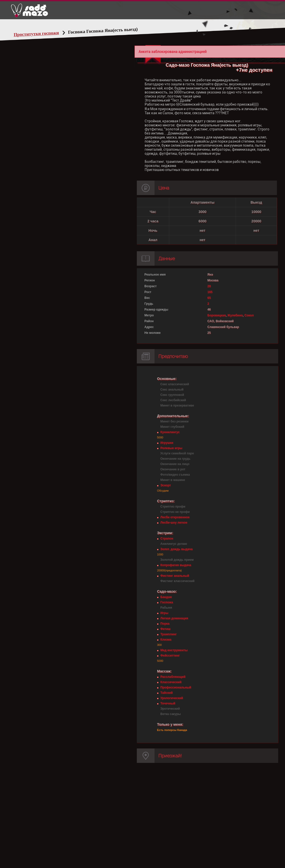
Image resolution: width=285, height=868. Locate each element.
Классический (171, 682)
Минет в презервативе (177, 406)
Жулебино (235, 315)
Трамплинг (168, 634)
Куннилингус (170, 432)
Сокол (249, 315)
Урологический (172, 698)
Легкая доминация (174, 618)
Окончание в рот (173, 469)
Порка (165, 624)
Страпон (167, 538)
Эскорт (166, 485)
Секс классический (175, 384)
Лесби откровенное (175, 517)
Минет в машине (173, 480)
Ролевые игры (171, 448)
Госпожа (167, 602)
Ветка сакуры (171, 714)
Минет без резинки (174, 421)
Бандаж (166, 597)
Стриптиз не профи (175, 512)
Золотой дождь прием (177, 560)
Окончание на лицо (175, 464)
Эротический (170, 709)
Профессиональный (176, 687)
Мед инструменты (174, 650)
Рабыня (166, 608)
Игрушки (167, 443)
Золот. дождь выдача (176, 549)
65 (209, 298)
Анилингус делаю (174, 544)
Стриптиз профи (173, 507)
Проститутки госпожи (36, 34)
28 (209, 286)
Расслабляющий (173, 677)
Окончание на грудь (175, 459)
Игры (164, 613)
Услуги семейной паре (177, 453)
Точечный (168, 703)
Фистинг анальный (175, 576)
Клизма (166, 640)
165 (210, 292)
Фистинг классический (177, 581)
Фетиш (165, 629)
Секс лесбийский (173, 400)
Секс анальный (172, 390)
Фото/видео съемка (175, 475)
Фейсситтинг (170, 655)
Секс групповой (172, 395)
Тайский (167, 693)
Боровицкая (216, 315)
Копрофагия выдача (176, 565)
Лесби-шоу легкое (174, 523)
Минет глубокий (172, 427)
